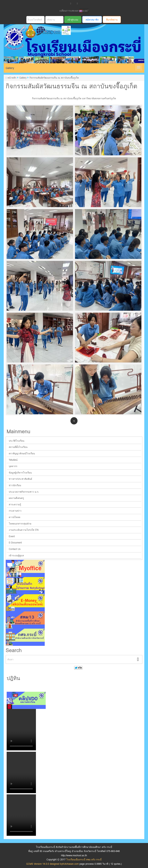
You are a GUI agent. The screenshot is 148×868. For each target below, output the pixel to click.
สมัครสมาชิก (92, 20)
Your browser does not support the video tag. (21, 730)
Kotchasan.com (71, 864)
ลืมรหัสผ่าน (112, 20)
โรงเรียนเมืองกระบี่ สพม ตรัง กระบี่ (70, 49)
